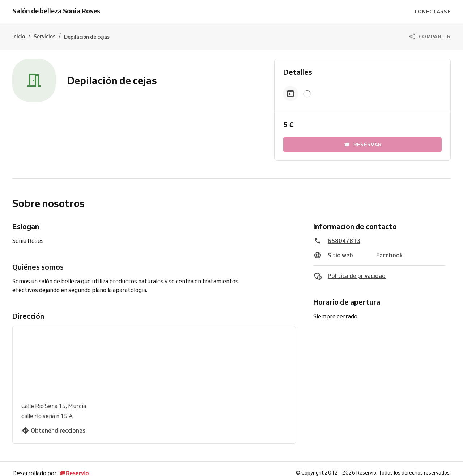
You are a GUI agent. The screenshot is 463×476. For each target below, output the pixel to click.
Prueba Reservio (217, 467)
